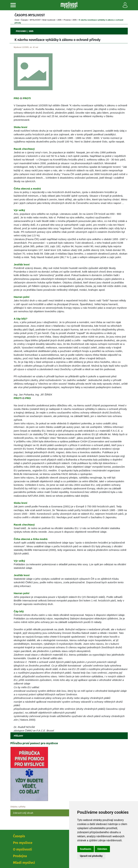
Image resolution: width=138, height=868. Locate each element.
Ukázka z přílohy (18, 807)
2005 (59, 20)
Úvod (17, 20)
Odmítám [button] (102, 849)
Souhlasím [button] (86, 849)
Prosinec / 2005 (70, 20)
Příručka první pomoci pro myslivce (34, 743)
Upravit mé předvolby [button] (91, 856)
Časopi (25, 20)
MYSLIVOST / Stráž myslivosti (43, 20)
